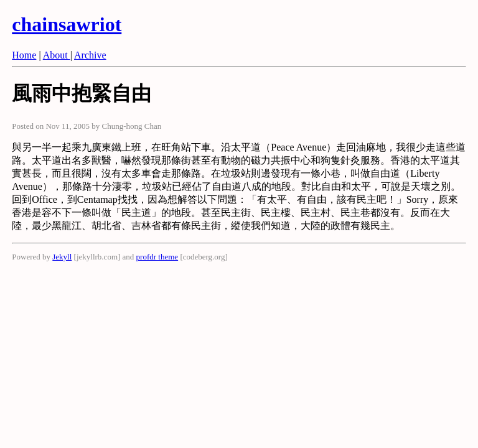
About (57, 55)
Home (24, 55)
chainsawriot (67, 24)
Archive (90, 55)
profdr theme (157, 257)
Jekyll (62, 257)
